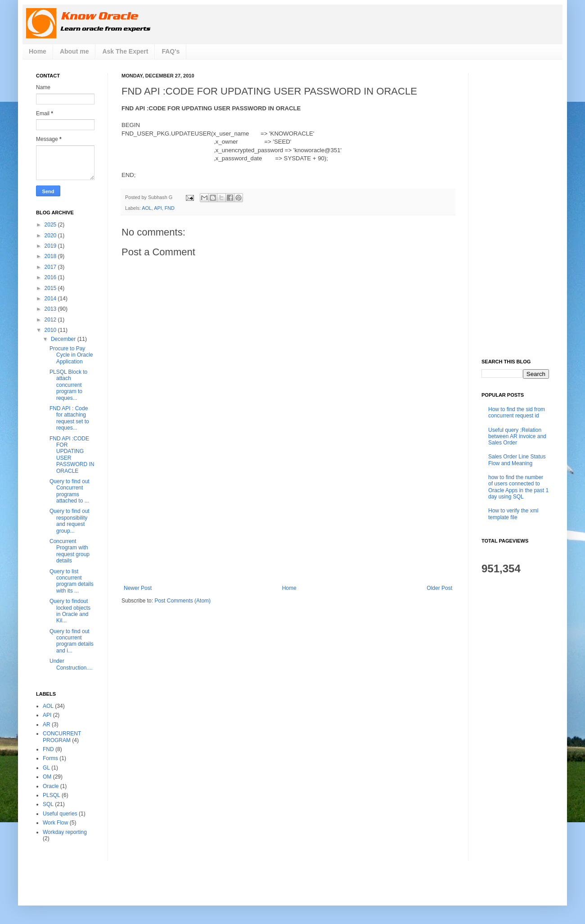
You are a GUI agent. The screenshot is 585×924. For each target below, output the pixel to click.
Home (38, 51)
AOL (147, 208)
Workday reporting (65, 832)
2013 (51, 309)
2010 (51, 330)
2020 (51, 236)
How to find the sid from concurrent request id (517, 412)
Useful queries (60, 814)
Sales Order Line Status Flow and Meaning (517, 460)
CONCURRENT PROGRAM (62, 737)
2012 (51, 320)
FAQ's (171, 51)
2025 (51, 225)
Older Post (439, 588)
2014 (51, 299)
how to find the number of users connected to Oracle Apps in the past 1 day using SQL (518, 487)
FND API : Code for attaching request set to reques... (69, 418)
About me (74, 51)
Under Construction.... (71, 664)
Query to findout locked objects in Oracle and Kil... (70, 611)
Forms (50, 758)
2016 (51, 277)
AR (47, 725)
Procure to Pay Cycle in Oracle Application (71, 355)
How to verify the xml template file (513, 514)
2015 (51, 288)
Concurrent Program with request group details (70, 551)
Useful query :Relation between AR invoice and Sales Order (517, 437)
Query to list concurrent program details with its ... (72, 581)
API (158, 208)
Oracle (51, 786)
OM (47, 777)
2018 (51, 256)
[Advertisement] (288, 517)
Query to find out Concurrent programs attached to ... (70, 491)
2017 (51, 267)
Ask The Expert (125, 51)
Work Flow (55, 823)
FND (170, 208)
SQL (48, 804)
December (64, 339)
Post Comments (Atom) (182, 601)
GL (46, 768)
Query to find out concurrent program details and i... (72, 641)
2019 (51, 246)
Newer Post (138, 588)
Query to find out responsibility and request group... (70, 521)
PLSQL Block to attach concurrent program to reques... (68, 385)
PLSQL (52, 795)
